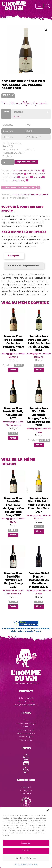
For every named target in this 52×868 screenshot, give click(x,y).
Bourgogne (17, 174)
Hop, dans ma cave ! (26, 162)
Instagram (26, 790)
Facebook (26, 787)
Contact (26, 727)
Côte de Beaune (36, 174)
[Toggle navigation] (39, 6)
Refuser (26, 851)
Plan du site (26, 740)
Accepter (26, 843)
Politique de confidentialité (26, 864)
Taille (6, 112)
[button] (48, 810)
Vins (26, 720)
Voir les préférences (26, 858)
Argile (14, 177)
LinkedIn (26, 794)
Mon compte (26, 737)
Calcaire (25, 177)
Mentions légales (26, 734)
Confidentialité (26, 730)
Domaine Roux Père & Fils (27, 171)
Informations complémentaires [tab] (24, 266)
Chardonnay (18, 181)
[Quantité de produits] (8, 162)
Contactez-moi (39, 195)
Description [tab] (14, 256)
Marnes (38, 177)
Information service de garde (19, 188)
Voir (13, 370)
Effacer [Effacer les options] (17, 117)
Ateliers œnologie (26, 724)
